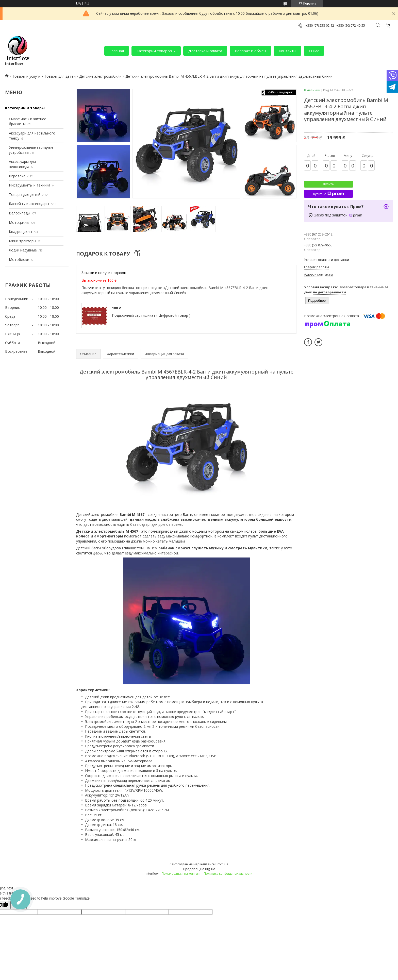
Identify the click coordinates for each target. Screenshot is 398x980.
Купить (328, 184)
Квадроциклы (20, 232)
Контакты (287, 51)
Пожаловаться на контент (181, 874)
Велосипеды (20, 213)
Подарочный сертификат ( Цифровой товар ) (151, 315)
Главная (117, 51)
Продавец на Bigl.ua (199, 869)
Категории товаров (154, 51)
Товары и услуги (26, 76)
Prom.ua (222, 864)
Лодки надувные (23, 250)
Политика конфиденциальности (228, 874)
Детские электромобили (100, 76)
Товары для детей (60, 76)
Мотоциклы (19, 222)
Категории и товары (25, 108)
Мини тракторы (22, 241)
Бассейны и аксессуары (29, 204)
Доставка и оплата (205, 51)
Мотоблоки (19, 259)
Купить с (328, 194)
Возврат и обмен (250, 51)
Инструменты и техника (30, 185)
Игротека (17, 176)
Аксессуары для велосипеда (22, 164)
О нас (314, 51)
